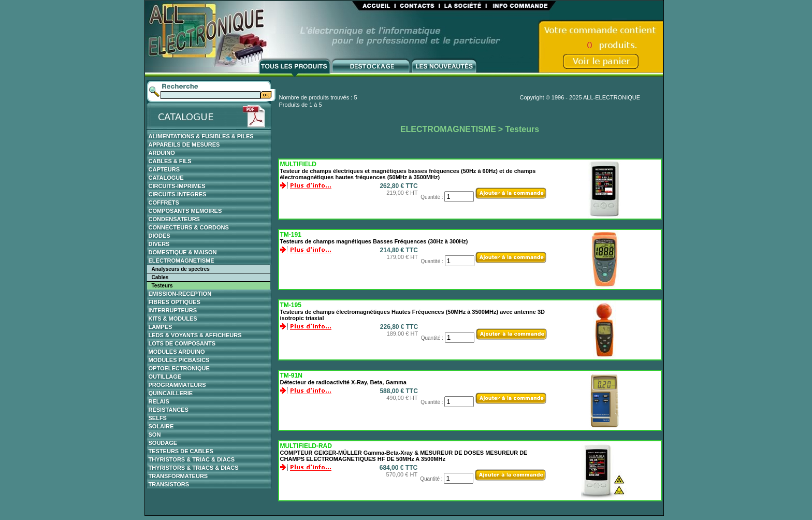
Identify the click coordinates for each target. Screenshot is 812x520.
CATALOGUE (166, 178)
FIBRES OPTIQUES (175, 302)
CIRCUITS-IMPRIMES (177, 186)
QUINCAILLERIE (171, 393)
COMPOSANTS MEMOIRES (185, 211)
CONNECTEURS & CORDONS (189, 227)
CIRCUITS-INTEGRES (178, 194)
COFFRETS (164, 203)
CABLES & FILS (170, 161)
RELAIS (159, 401)
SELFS (158, 418)
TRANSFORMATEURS (178, 476)
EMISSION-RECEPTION (180, 294)
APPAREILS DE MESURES (184, 145)
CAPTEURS (164, 169)
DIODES (160, 236)
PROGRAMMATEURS (177, 385)
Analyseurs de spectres (181, 269)
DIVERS (159, 244)
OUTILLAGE (165, 377)
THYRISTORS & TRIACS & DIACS (194, 468)
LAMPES (161, 327)
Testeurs (162, 286)
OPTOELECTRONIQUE (179, 368)
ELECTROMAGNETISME (182, 261)
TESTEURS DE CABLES (181, 451)
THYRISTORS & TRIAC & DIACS (192, 459)
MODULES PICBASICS (179, 360)
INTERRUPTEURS (173, 310)
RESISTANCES (169, 410)
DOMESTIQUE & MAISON (183, 252)
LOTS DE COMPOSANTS (182, 343)
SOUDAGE (163, 443)
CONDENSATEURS (174, 219)
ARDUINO (162, 153)
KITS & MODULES (173, 319)
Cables (160, 277)
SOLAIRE (161, 426)
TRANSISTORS (169, 484)
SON (155, 435)
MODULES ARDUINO (177, 352)
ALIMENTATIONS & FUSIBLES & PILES (201, 136)
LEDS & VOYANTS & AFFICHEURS (195, 335)
